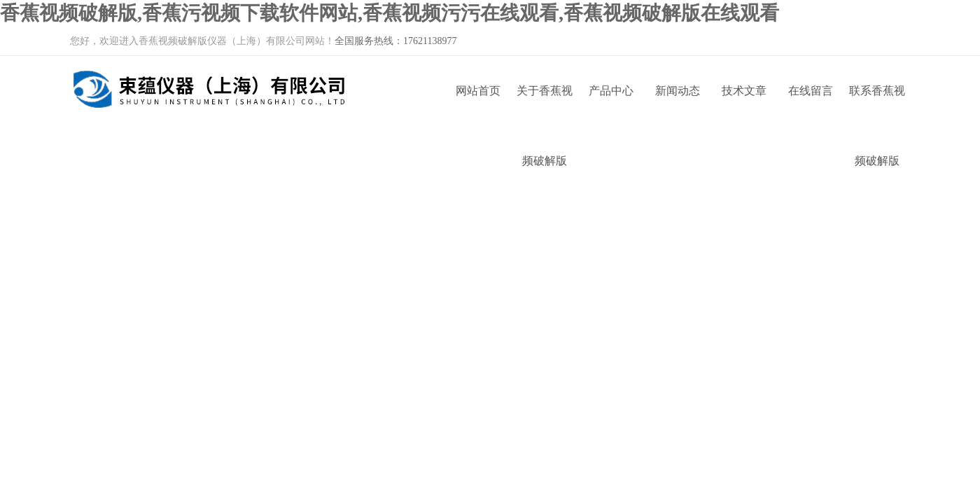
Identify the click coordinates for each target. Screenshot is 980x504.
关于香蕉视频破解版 (545, 105)
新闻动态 (678, 91)
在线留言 (811, 91)
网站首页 (478, 91)
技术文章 (744, 91)
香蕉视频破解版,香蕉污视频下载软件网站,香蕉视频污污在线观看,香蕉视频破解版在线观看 (390, 13)
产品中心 (611, 91)
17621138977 (430, 41)
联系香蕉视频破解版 (877, 105)
